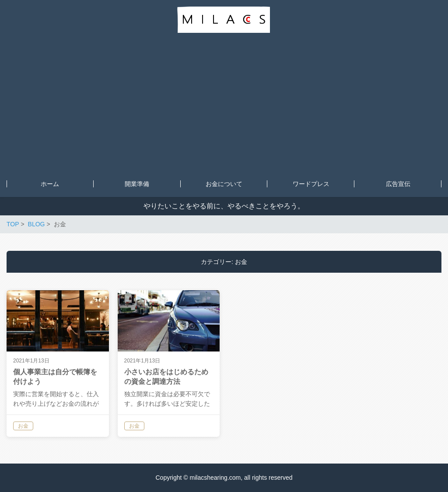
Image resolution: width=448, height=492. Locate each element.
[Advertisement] (224, 105)
